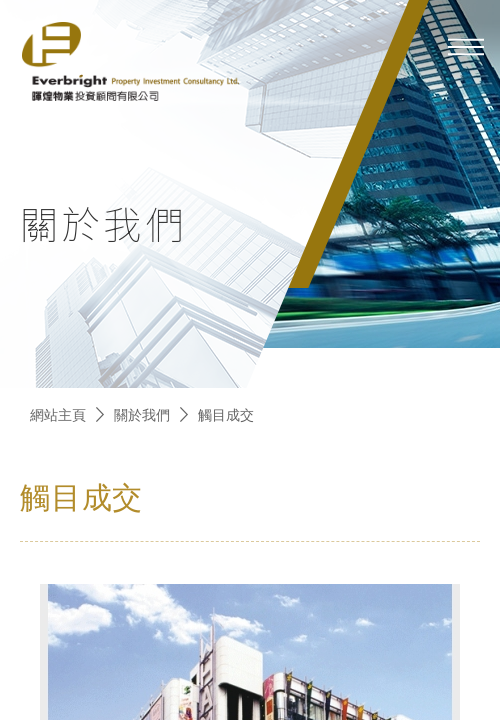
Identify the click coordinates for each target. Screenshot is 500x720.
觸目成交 (226, 414)
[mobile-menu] (466, 47)
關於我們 (142, 414)
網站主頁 (58, 414)
